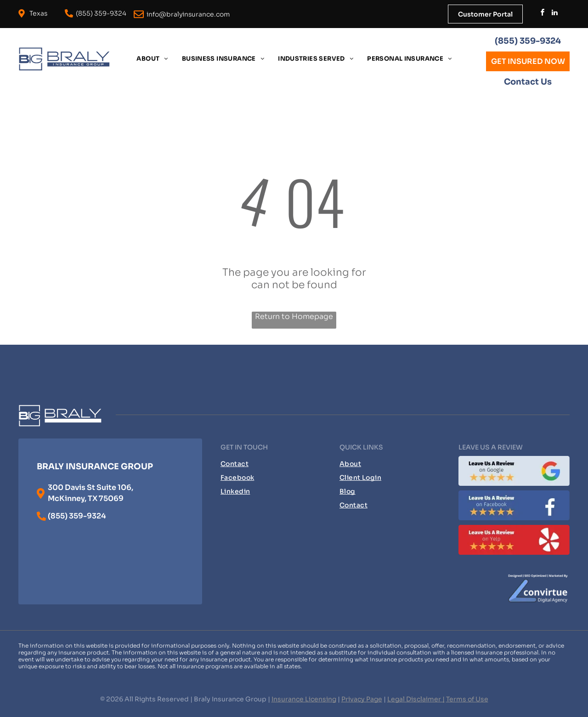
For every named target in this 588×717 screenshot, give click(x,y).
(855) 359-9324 (528, 41)
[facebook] (543, 14)
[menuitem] (152, 59)
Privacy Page (362, 699)
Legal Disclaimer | (416, 699)
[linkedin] (554, 14)
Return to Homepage (294, 316)
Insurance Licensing (304, 699)
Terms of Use (467, 699)
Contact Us (528, 82)
